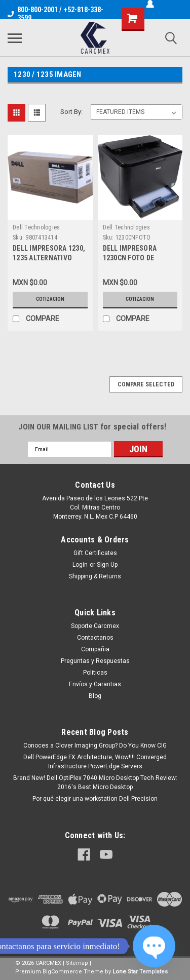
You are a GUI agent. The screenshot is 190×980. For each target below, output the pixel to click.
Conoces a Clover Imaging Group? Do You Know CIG (95, 746)
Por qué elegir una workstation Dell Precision (95, 799)
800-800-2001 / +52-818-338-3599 (55, 14)
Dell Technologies (36, 227)
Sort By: (71, 112)
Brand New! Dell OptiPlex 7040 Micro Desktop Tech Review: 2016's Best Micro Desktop (95, 782)
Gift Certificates (95, 553)
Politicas (95, 673)
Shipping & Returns (95, 576)
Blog (95, 696)
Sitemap (77, 963)
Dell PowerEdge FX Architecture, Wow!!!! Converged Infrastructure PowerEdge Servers (95, 762)
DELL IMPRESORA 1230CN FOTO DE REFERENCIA (130, 258)
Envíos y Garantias (95, 684)
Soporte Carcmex (95, 626)
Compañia (95, 649)
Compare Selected (146, 384)
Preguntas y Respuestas (95, 661)
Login (80, 565)
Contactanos (95, 638)
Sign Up (107, 565)
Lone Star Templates (140, 972)
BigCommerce (62, 972)
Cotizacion (50, 299)
